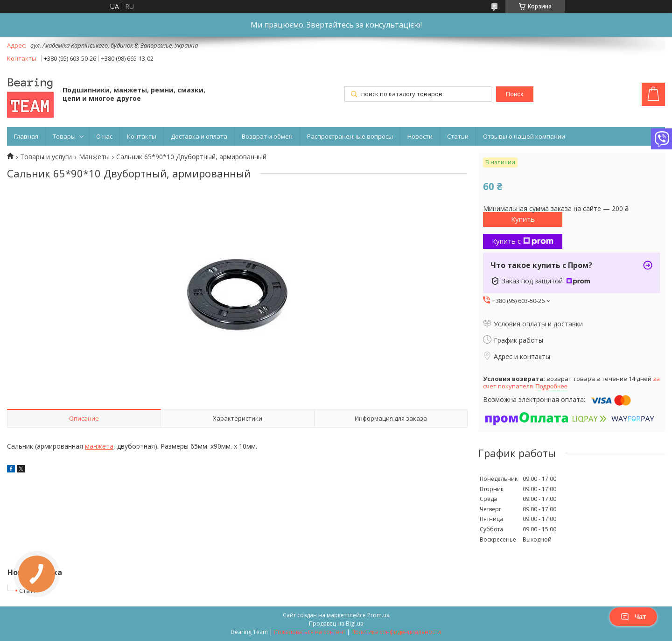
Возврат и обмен (267, 136)
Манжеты (94, 157)
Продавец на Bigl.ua (336, 623)
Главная (26, 136)
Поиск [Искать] (514, 94)
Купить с (523, 241)
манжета (99, 446)
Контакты (142, 136)
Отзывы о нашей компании (524, 136)
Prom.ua (378, 615)
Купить (523, 219)
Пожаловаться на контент (310, 632)
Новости (420, 136)
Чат (633, 617)
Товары (64, 136)
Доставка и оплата (199, 136)
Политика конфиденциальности (396, 632)
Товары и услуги (46, 157)
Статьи (458, 136)
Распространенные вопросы (350, 136)
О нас (104, 136)
